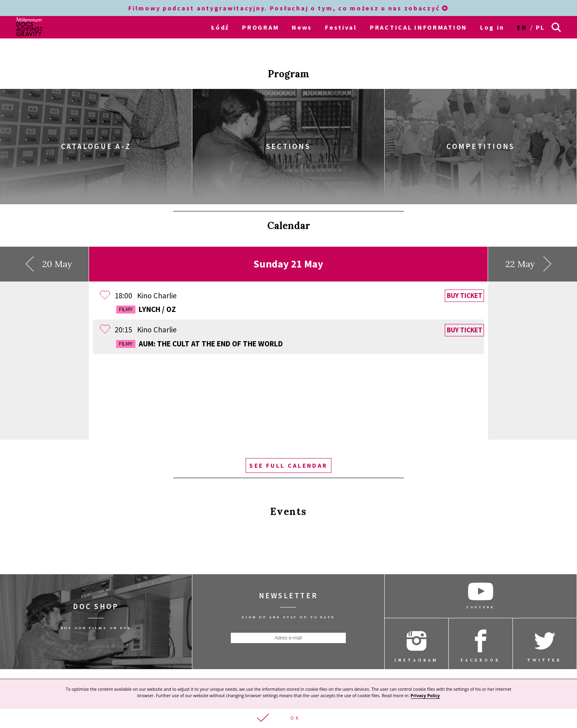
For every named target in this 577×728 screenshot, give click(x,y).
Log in (492, 27)
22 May (528, 252)
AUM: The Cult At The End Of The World (200, 332)
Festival (341, 27)
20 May (49, 252)
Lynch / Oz (146, 298)
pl (540, 27)
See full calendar (288, 453)
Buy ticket (465, 284)
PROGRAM (260, 27)
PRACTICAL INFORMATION (419, 27)
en (522, 27)
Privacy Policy (425, 695)
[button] (288, 718)
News (302, 27)
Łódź (220, 27)
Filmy (126, 298)
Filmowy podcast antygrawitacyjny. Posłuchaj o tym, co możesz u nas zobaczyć (288, 8)
